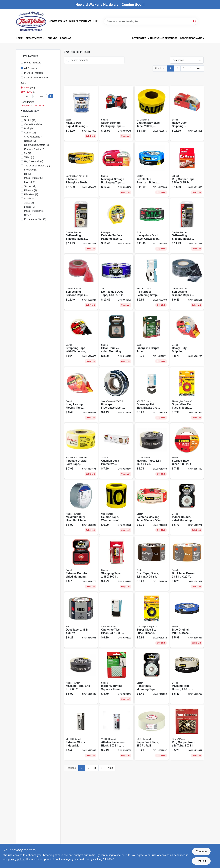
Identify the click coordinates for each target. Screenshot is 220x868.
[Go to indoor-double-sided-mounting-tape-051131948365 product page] (187, 507)
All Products (31, 68)
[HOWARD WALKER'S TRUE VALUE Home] (31, 21)
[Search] (195, 21)
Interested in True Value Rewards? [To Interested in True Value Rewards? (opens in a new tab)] (155, 38)
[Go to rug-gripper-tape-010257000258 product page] (187, 169)
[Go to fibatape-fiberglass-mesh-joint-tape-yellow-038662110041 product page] (81, 169)
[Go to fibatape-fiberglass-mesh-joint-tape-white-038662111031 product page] (116, 395)
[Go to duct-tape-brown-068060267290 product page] (187, 564)
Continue (201, 851)
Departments (34, 38)
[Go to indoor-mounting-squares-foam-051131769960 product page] (116, 676)
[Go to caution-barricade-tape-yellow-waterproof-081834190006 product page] (152, 113)
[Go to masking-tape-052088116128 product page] (81, 676)
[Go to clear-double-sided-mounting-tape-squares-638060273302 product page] (116, 338)
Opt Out (201, 861)
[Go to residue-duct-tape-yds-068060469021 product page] (116, 282)
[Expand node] (22, 111)
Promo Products (33, 63)
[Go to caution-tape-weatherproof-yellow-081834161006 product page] (116, 507)
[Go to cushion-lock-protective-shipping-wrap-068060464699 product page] (116, 451)
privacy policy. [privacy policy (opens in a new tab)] (16, 859)
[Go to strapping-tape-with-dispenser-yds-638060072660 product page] (81, 338)
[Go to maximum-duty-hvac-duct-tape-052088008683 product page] (81, 507)
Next (199, 68)
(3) (31, 170)
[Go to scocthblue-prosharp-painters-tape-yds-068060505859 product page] (152, 169)
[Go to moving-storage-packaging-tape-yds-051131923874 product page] (116, 169)
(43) (30, 120)
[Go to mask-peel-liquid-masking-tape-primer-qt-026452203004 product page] (81, 113)
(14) (29, 128)
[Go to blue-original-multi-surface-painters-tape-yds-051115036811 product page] (187, 620)
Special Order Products (36, 78)
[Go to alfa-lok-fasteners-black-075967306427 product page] (116, 733)
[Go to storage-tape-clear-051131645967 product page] (187, 451)
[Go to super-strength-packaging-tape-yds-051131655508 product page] (116, 113)
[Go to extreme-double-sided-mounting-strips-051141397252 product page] (81, 564)
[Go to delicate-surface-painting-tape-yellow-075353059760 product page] (116, 226)
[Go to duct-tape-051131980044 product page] (81, 620)
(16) (33, 124)
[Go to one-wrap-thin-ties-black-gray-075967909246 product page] (152, 395)
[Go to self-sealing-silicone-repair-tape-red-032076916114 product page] (81, 282)
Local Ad (66, 38)
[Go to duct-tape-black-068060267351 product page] (152, 564)
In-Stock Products (34, 73)
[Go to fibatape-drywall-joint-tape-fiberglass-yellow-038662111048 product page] (81, 451)
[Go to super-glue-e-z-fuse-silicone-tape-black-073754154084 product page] (152, 620)
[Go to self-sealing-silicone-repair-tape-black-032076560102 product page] (187, 282)
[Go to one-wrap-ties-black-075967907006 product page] (116, 620)
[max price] (41, 96)
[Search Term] (151, 21)
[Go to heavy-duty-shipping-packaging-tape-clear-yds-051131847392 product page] (187, 113)
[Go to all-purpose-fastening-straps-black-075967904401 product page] (152, 282)
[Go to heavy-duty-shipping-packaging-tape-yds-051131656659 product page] (187, 338)
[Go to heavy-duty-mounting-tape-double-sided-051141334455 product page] (152, 676)
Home (19, 38)
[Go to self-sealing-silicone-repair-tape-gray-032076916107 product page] (187, 226)
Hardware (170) (31, 111)
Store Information (192, 38)
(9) (30, 141)
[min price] (27, 96)
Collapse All (26, 106)
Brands (53, 38)
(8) (36, 145)
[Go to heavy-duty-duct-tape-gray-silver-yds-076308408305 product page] (152, 226)
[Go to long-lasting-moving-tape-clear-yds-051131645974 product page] (81, 395)
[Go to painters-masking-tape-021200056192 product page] (152, 507)
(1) (31, 190)
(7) (34, 149)
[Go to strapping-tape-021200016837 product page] (116, 564)
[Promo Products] (22, 62)
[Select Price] (51, 96)
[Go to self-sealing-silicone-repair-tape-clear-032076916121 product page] (81, 226)
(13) (33, 137)
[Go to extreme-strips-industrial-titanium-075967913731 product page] (81, 733)
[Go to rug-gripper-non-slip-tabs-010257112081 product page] (187, 733)
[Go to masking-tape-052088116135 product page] (152, 451)
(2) (30, 182)
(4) (28, 153)
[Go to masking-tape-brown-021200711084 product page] (187, 676)
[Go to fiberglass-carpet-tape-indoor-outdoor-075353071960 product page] (152, 338)
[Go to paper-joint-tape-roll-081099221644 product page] (152, 733)
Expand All (39, 106)
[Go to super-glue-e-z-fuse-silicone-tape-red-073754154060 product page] (187, 395)
